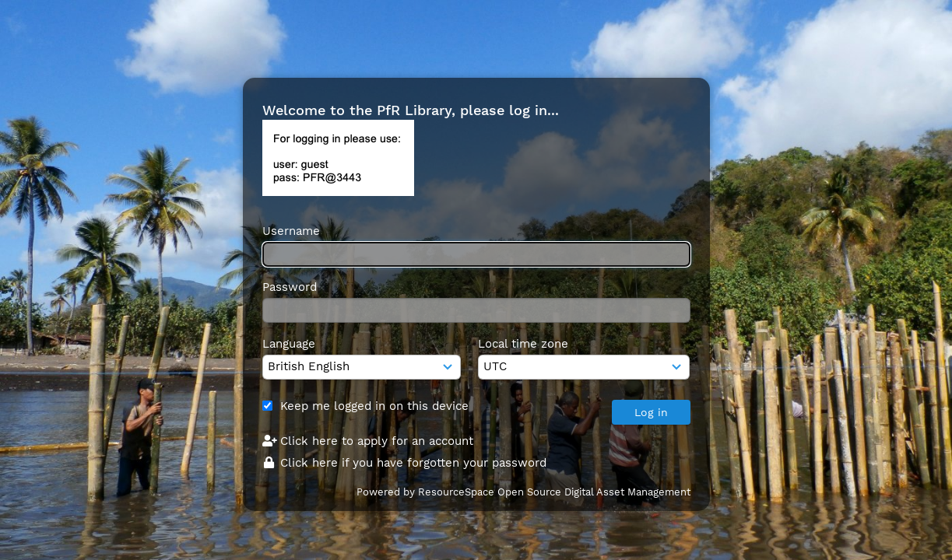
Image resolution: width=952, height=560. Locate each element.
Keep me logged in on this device (374, 406)
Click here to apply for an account (368, 441)
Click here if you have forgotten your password (405, 463)
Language (289, 344)
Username (291, 231)
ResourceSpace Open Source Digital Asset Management (554, 492)
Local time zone (523, 344)
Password (290, 287)
